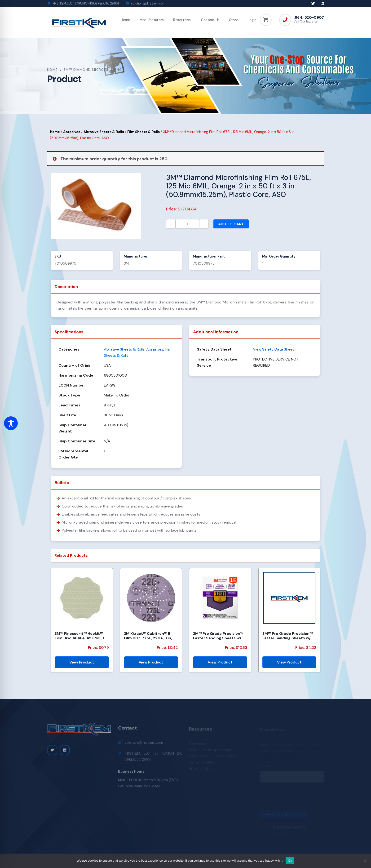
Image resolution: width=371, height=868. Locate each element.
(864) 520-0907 (309, 18)
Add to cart (231, 224)
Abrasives (72, 132)
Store (234, 20)
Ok (290, 861)
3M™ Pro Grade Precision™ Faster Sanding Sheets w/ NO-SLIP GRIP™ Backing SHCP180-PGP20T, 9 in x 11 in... (218, 636)
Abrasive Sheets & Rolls (104, 132)
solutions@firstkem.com (148, 3)
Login (252, 20)
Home (125, 20)
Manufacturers (152, 20)
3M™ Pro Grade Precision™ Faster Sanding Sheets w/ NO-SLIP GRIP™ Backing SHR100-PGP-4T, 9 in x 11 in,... (287, 636)
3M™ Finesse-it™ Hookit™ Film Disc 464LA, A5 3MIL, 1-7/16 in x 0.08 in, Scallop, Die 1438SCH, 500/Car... (81, 636)
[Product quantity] (187, 224)
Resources (182, 20)
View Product (82, 662)
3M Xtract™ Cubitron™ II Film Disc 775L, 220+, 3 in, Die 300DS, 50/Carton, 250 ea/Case (149, 636)
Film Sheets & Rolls (144, 132)
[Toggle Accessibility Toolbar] (11, 423)
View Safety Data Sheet (274, 349)
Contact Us (210, 20)
